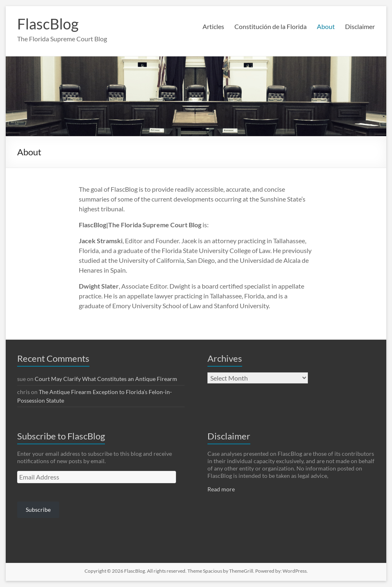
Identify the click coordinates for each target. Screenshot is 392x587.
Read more (221, 489)
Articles (213, 26)
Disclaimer (360, 26)
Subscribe (38, 510)
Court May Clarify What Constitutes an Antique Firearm (106, 379)
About (326, 26)
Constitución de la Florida (271, 26)
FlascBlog (48, 24)
